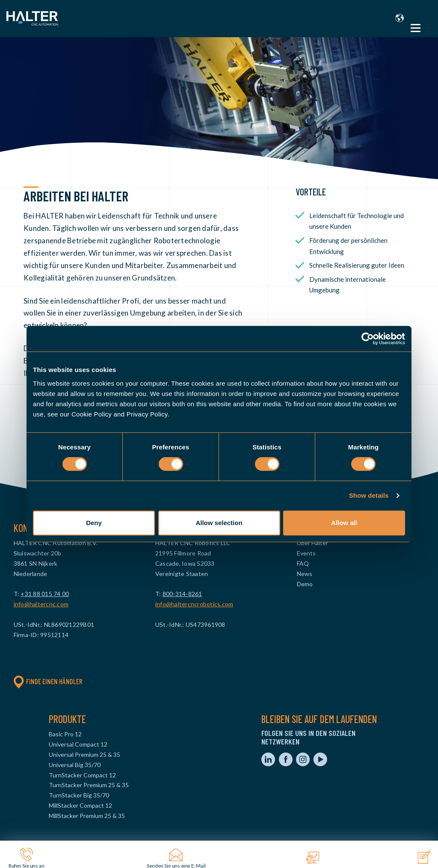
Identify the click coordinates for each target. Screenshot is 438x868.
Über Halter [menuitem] (312, 543)
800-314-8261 (182, 594)
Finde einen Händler (48, 681)
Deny (94, 523)
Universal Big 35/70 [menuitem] (75, 765)
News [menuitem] (305, 574)
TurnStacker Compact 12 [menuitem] (82, 775)
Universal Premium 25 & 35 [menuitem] (84, 754)
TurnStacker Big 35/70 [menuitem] (79, 795)
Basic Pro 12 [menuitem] (65, 734)
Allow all (344, 523)
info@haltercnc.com (41, 604)
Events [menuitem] (306, 553)
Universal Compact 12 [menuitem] (78, 744)
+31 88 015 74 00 (45, 594)
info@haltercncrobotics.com (194, 604)
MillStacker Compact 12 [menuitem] (80, 805)
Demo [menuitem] (305, 584)
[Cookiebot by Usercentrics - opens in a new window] (368, 339)
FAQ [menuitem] (303, 563)
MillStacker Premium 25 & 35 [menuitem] (87, 816)
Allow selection (219, 523)
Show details (369, 495)
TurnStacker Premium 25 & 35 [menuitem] (89, 785)
